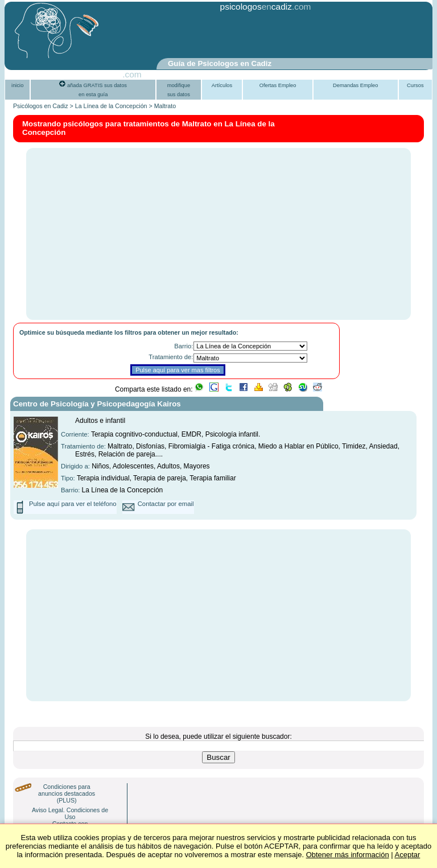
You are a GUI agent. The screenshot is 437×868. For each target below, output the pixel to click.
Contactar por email (166, 504)
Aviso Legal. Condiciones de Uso (70, 813)
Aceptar (408, 855)
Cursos (415, 85)
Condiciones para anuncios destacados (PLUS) (67, 793)
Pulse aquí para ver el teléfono (73, 504)
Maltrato (165, 106)
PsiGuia (107, 74)
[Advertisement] (191, 36)
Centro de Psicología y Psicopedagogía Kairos (97, 404)
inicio (17, 85)
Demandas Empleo (355, 85)
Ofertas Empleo (278, 85)
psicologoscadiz (256, 7)
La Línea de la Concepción (111, 106)
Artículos (222, 85)
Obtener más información (348, 855)
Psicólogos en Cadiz (41, 106)
